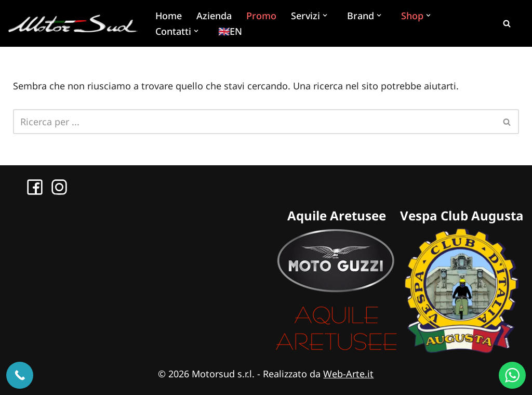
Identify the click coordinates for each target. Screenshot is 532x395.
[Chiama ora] (20, 375)
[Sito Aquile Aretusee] (336, 350)
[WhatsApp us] (512, 375)
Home (169, 16)
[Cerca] (507, 23)
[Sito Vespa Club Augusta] (462, 350)
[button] (326, 15)
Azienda (214, 16)
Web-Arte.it (348, 374)
